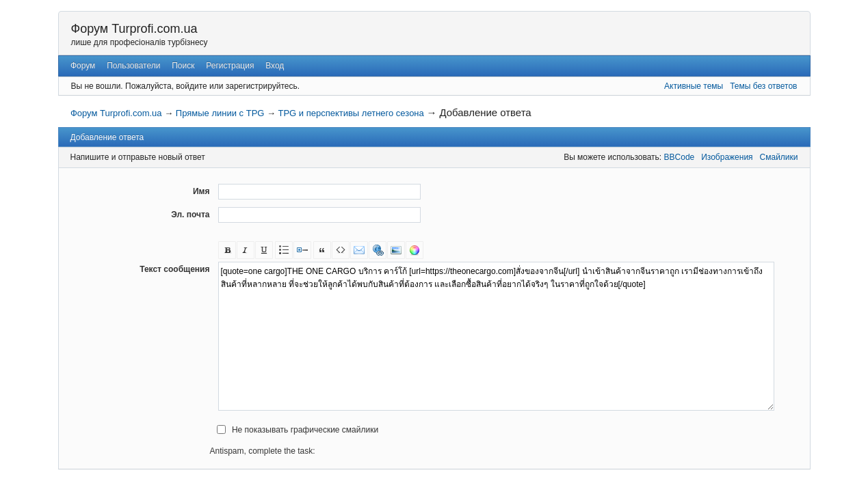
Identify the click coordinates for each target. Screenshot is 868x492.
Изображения (727, 157)
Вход (275, 66)
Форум (83, 66)
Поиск (183, 66)
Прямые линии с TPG (220, 113)
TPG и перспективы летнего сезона (351, 113)
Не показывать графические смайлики (305, 430)
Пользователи (133, 66)
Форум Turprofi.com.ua (134, 29)
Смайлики (779, 157)
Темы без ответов (763, 86)
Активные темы (694, 86)
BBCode (680, 157)
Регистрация (230, 66)
